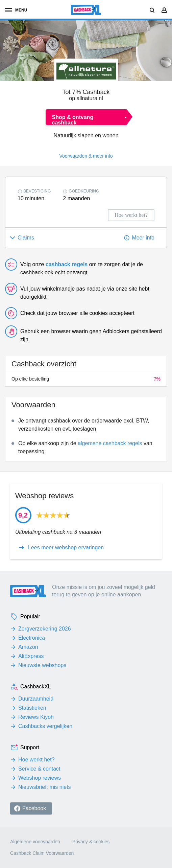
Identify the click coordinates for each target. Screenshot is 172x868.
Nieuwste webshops (42, 665)
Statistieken (32, 708)
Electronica (32, 638)
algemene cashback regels (110, 443)
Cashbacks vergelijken (45, 726)
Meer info (143, 238)
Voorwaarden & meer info (86, 156)
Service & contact (39, 769)
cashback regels (67, 264)
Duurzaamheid (36, 699)
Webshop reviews (40, 778)
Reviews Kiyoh (36, 717)
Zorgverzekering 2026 (45, 629)
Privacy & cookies (91, 842)
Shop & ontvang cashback (73, 120)
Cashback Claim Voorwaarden (42, 853)
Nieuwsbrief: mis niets (45, 787)
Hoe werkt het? (36, 760)
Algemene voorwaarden (35, 842)
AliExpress (31, 656)
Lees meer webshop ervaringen (66, 548)
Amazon (28, 647)
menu (16, 10)
